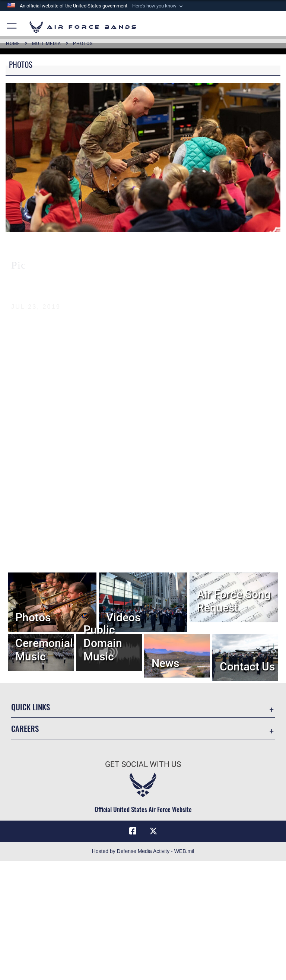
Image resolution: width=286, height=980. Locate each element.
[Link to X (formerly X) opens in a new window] (153, 831)
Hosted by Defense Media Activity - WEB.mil (143, 851)
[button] (158, 6)
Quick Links (31, 707)
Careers (25, 728)
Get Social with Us (143, 764)
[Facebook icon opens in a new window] (133, 831)
